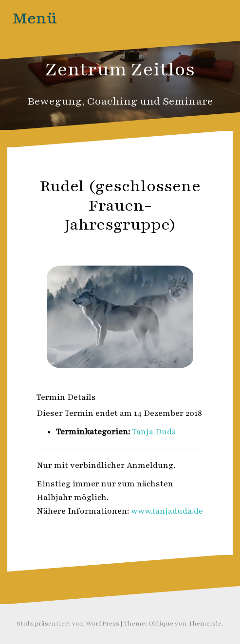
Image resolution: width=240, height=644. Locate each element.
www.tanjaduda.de (167, 511)
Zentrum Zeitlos (120, 70)
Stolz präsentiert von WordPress (68, 624)
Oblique (161, 624)
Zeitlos (142, 246)
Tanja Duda (154, 432)
